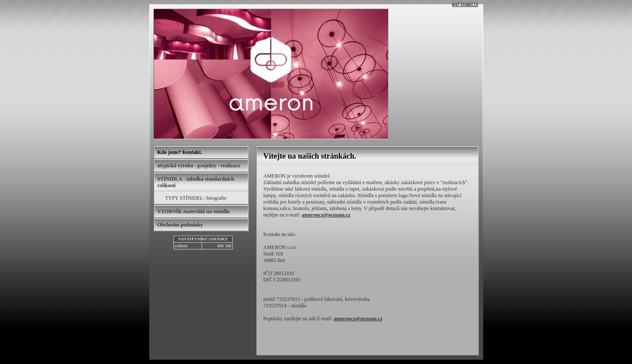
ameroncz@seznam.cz (326, 215)
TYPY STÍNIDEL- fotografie (196, 198)
